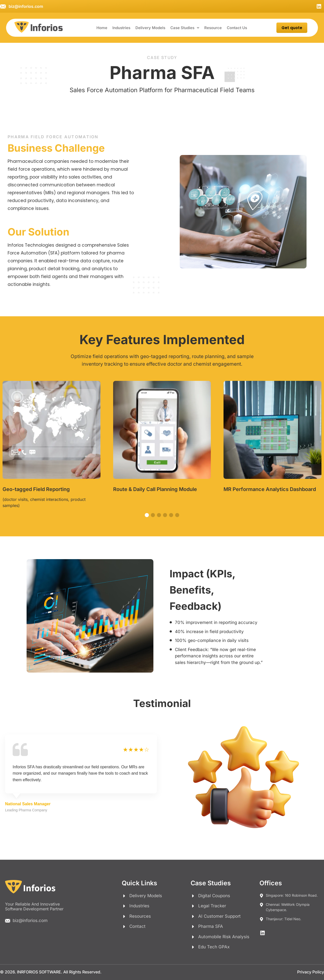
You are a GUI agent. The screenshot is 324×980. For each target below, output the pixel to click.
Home (102, 28)
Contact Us (237, 28)
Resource (213, 28)
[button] (185, 28)
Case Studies (185, 28)
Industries (121, 28)
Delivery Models (150, 28)
